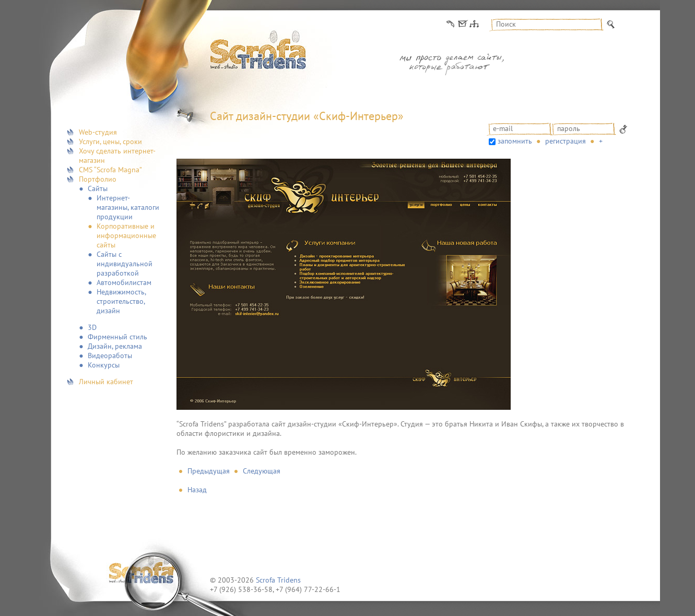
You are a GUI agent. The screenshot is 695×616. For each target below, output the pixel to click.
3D (92, 327)
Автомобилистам (124, 282)
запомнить (515, 141)
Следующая (262, 471)
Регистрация (566, 141)
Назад (197, 490)
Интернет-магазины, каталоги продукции (128, 207)
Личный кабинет (106, 382)
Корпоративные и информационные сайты (126, 235)
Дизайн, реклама (115, 346)
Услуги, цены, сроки (110, 141)
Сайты (98, 188)
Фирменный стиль (117, 337)
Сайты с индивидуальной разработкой (125, 264)
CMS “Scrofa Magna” (110, 170)
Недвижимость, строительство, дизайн (121, 301)
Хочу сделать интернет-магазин (117, 156)
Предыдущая (209, 471)
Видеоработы (110, 356)
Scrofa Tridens (278, 580)
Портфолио (98, 179)
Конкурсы (104, 365)
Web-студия (98, 132)
